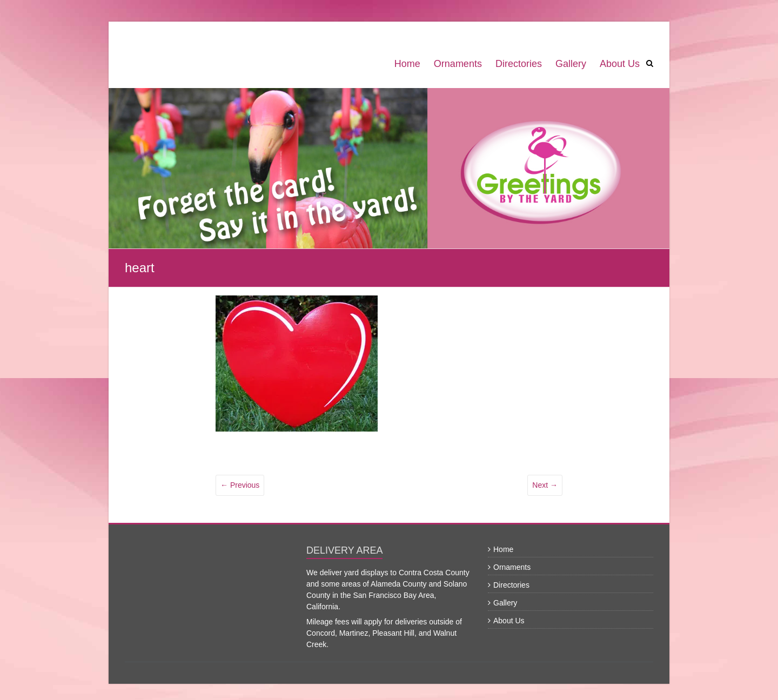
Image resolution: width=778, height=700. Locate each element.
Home (407, 64)
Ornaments (458, 64)
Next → (545, 485)
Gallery (571, 64)
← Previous (240, 485)
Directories (519, 64)
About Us (620, 64)
